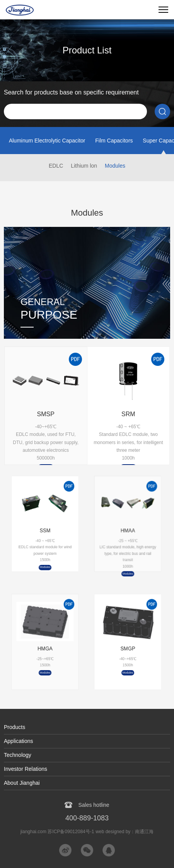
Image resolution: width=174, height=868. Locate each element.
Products (14, 727)
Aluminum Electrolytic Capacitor (47, 141)
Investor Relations (26, 769)
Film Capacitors (114, 141)
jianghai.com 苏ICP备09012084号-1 (57, 832)
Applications (19, 741)
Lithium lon (84, 166)
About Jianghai (22, 783)
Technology (18, 755)
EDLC (56, 166)
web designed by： (125, 832)
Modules (115, 166)
